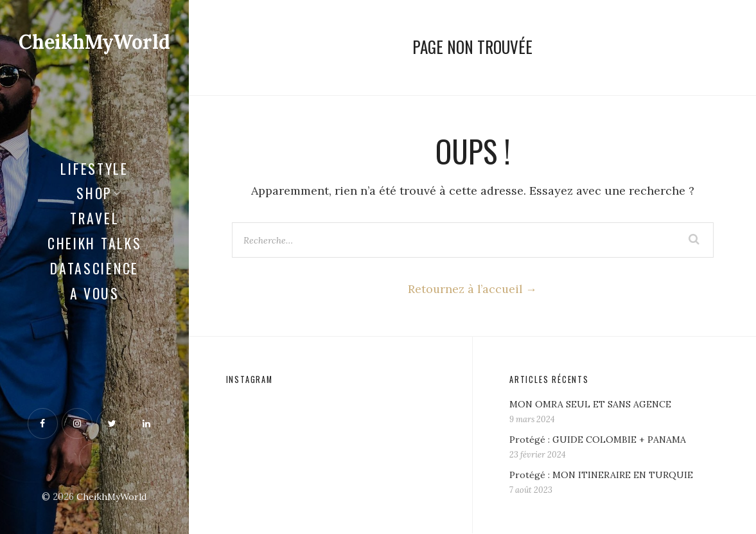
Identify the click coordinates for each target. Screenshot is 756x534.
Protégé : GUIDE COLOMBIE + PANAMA (599, 440)
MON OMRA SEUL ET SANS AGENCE (593, 405)
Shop (94, 193)
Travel (94, 218)
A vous (95, 292)
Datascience (94, 267)
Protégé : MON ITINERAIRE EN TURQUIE (603, 476)
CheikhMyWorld (96, 41)
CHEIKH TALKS (94, 242)
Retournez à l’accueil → (472, 289)
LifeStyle (94, 168)
